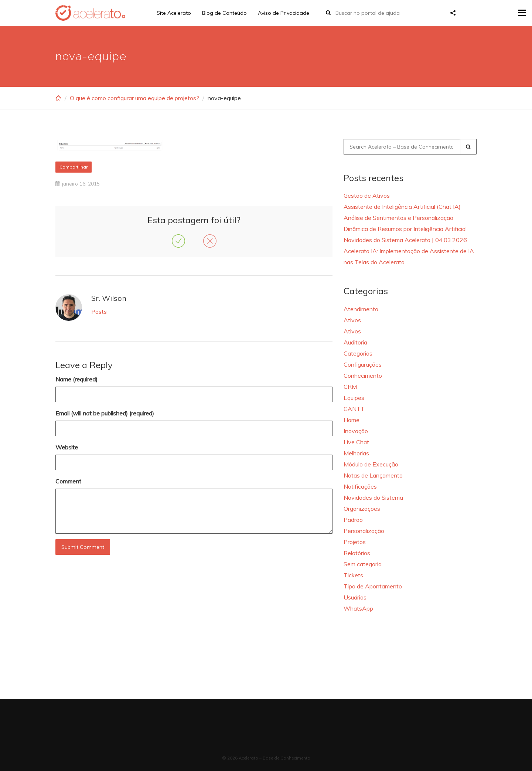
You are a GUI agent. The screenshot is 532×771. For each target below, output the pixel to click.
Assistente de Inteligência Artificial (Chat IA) (402, 207)
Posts (99, 312)
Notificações (360, 486)
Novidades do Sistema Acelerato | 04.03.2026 (405, 240)
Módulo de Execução (371, 464)
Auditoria (355, 342)
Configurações (363, 364)
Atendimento (361, 309)
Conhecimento (363, 376)
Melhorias (356, 453)
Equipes (354, 398)
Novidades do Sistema (373, 497)
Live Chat (356, 442)
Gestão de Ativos (367, 196)
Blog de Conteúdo (224, 13)
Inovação (356, 431)
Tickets (353, 575)
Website (67, 447)
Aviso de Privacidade (284, 13)
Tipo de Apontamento (373, 586)
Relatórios (357, 553)
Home (352, 420)
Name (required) (76, 379)
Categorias (358, 353)
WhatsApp (358, 608)
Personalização (364, 531)
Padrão (353, 520)
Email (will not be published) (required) (105, 413)
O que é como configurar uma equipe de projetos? (134, 98)
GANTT (354, 409)
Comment (68, 481)
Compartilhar (74, 167)
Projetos (355, 542)
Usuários (355, 597)
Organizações (362, 509)
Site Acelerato (174, 13)
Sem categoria (363, 564)
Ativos (352, 320)
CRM (350, 387)
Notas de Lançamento (373, 475)
